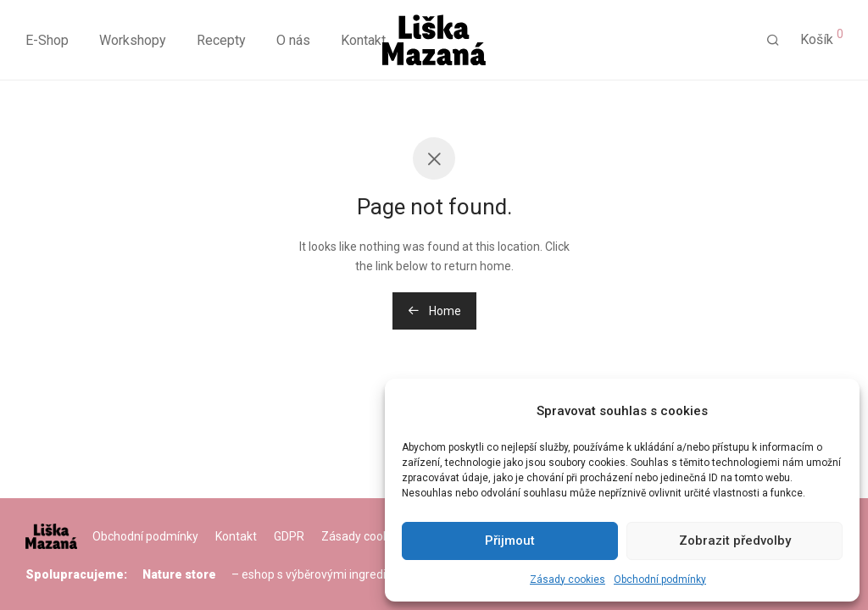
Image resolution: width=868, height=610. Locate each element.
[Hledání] (773, 41)
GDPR (289, 536)
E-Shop (47, 40)
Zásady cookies (568, 579)
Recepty (221, 40)
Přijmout (510, 541)
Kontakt (363, 40)
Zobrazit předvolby (735, 541)
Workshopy (133, 40)
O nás (293, 40)
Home (434, 311)
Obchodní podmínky (660, 579)
